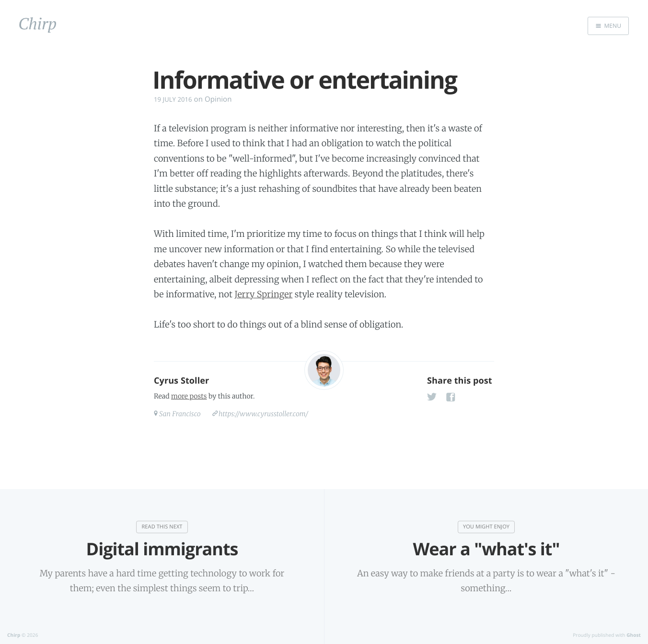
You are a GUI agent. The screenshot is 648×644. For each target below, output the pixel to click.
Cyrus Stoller (181, 381)
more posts (189, 396)
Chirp (14, 635)
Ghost (634, 635)
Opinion (218, 99)
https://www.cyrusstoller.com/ (263, 414)
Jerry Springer (263, 294)
